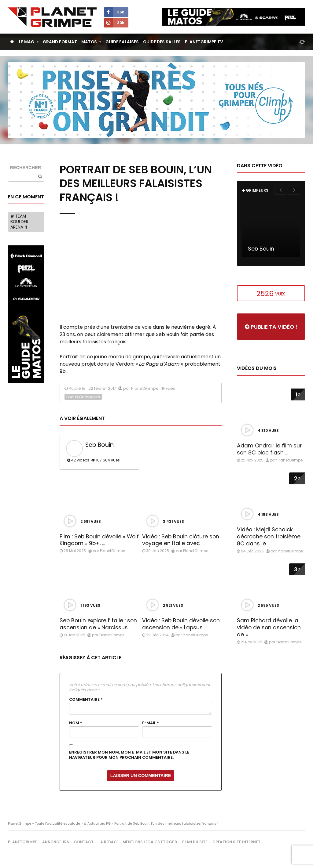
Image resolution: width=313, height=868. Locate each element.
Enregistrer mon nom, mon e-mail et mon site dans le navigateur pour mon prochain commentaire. (129, 755)
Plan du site (195, 842)
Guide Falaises (122, 42)
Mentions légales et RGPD (150, 842)
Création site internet (236, 842)
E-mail (151, 723)
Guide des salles (162, 42)
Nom (76, 723)
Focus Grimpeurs (83, 397)
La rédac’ (108, 842)
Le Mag (27, 42)
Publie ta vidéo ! (271, 327)
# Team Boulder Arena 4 (19, 222)
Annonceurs (56, 842)
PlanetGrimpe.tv (204, 42)
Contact (84, 842)
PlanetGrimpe (23, 842)
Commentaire (86, 700)
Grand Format (60, 42)
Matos (89, 42)
